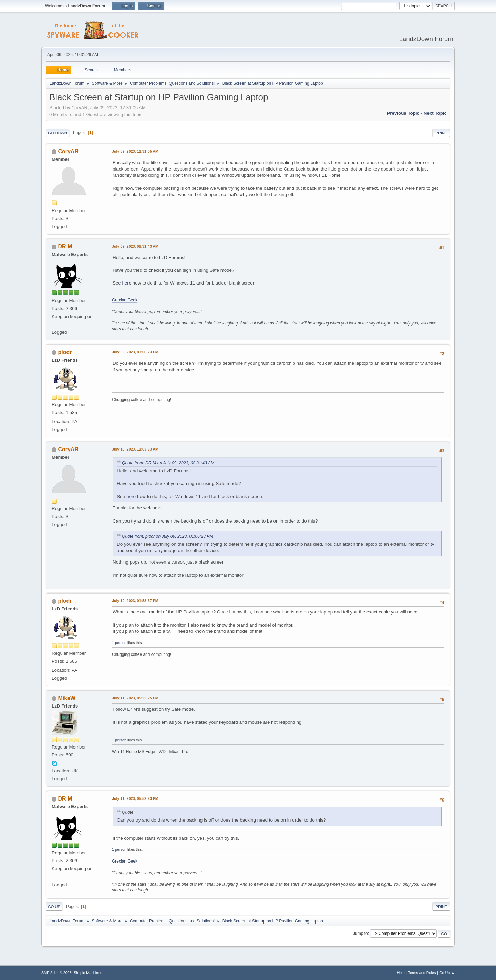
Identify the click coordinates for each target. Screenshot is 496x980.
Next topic (435, 113)
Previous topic (403, 113)
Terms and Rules (422, 973)
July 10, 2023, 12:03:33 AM (135, 449)
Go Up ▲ (447, 973)
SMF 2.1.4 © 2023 (56, 973)
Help (401, 973)
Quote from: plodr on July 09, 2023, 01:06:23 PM (168, 536)
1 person (119, 643)
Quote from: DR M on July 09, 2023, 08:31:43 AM (168, 463)
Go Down (58, 133)
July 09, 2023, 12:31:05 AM (135, 151)
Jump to (360, 933)
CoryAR (68, 151)
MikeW (67, 698)
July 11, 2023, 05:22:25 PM (135, 698)
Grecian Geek (125, 300)
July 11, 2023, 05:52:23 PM (135, 798)
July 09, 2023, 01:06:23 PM (135, 352)
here (127, 283)
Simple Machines (88, 973)
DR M (65, 246)
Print (441, 133)
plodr (65, 352)
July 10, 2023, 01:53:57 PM (135, 601)
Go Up (54, 907)
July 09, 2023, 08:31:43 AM (135, 246)
